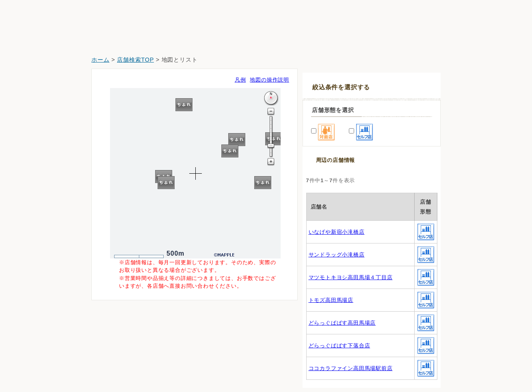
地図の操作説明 (269, 80)
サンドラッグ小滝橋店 (337, 255)
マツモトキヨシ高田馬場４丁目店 (351, 277)
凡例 (240, 80)
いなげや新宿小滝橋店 (337, 232)
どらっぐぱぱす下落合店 (340, 346)
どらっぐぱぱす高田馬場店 (342, 323)
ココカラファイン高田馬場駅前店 (351, 368)
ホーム (100, 60)
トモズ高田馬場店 (331, 300)
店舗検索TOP (135, 60)
